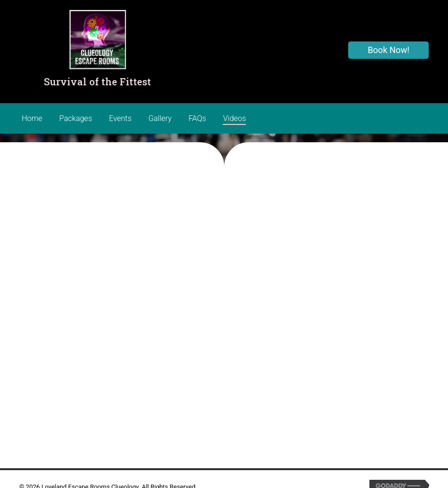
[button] (388, 50)
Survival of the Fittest (97, 81)
